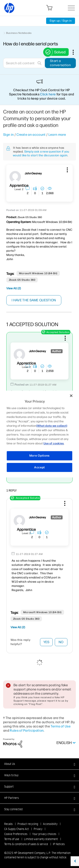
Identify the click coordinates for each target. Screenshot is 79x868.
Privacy (38, 829)
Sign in (8, 135)
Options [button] (75, 52)
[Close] (71, 396)
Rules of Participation (27, 730)
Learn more (57, 135)
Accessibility (50, 824)
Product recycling (28, 824)
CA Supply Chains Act (17, 829)
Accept (39, 467)
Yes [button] (46, 642)
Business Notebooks (19, 33)
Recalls (8, 824)
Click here (48, 94)
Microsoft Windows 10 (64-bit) (38, 273)
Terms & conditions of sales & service (26, 844)
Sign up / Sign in (61, 21)
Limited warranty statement (41, 839)
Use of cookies (54, 443)
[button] (67, 169)
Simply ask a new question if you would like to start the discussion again (41, 153)
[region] (39, 434)
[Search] (24, 63)
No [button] (61, 642)
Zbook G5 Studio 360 (22, 280)
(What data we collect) (52, 426)
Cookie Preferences (16, 834)
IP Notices (59, 844)
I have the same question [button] (34, 300)
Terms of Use (61, 726)
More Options (39, 456)
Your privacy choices (44, 834)
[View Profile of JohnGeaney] (33, 174)
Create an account (31, 135)
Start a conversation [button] (60, 63)
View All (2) (14, 288)
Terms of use (12, 839)
